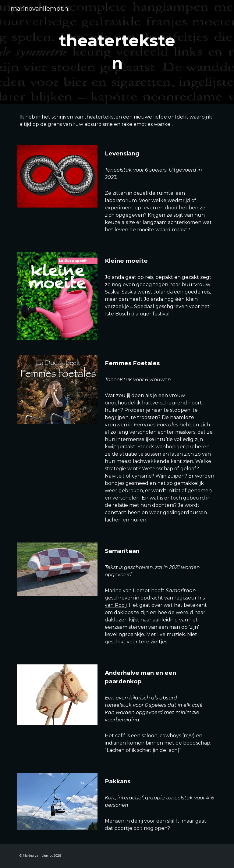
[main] (117, 52)
